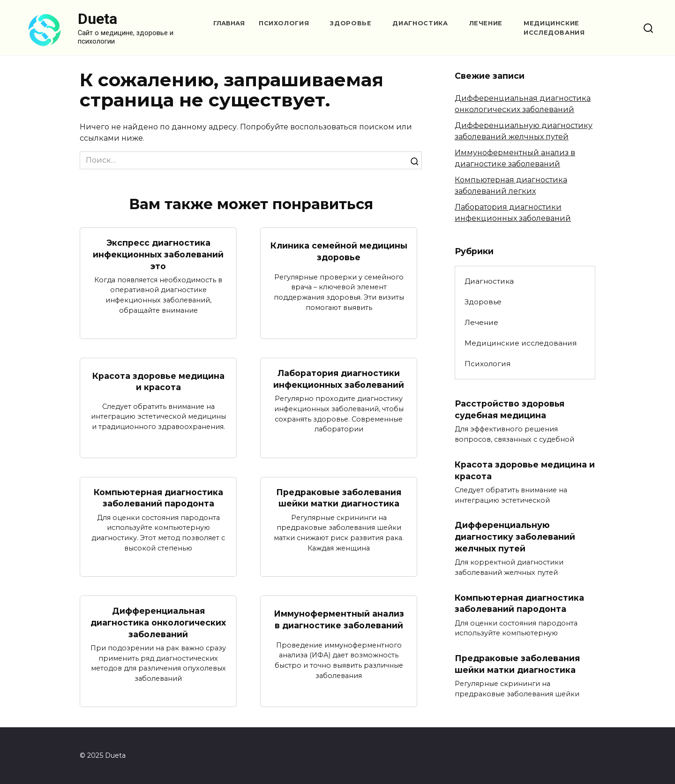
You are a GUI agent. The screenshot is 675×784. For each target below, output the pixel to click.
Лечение (486, 23)
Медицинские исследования (521, 343)
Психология (284, 23)
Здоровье (351, 23)
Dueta (97, 19)
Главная (229, 23)
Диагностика (420, 23)
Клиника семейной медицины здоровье (339, 251)
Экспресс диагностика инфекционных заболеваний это (158, 254)
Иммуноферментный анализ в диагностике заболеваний (339, 619)
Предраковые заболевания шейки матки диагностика (339, 498)
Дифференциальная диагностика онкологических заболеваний (158, 622)
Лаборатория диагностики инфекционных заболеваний (339, 379)
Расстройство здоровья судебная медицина (510, 409)
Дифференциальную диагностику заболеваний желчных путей (515, 536)
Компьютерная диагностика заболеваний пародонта (158, 498)
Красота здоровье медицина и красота (158, 382)
